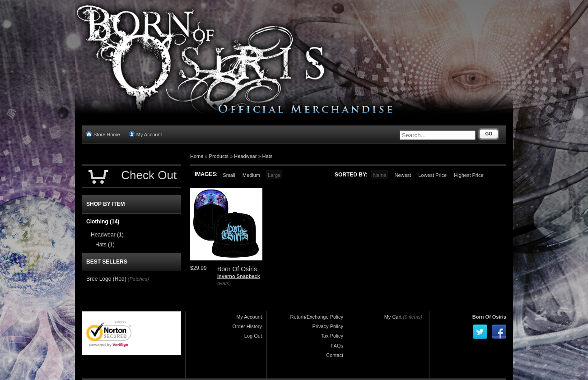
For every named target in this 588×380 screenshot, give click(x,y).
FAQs (337, 346)
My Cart (393, 317)
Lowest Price (432, 175)
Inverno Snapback (239, 276)
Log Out (253, 336)
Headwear (245, 156)
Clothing (103, 222)
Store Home (103, 134)
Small (229, 175)
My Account (146, 134)
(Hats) (224, 283)
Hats (268, 156)
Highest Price (469, 175)
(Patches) (138, 279)
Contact (335, 355)
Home (197, 156)
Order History (247, 326)
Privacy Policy (328, 326)
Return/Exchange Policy (317, 317)
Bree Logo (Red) (106, 279)
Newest (403, 175)
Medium (251, 175)
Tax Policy (332, 336)
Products (219, 156)
